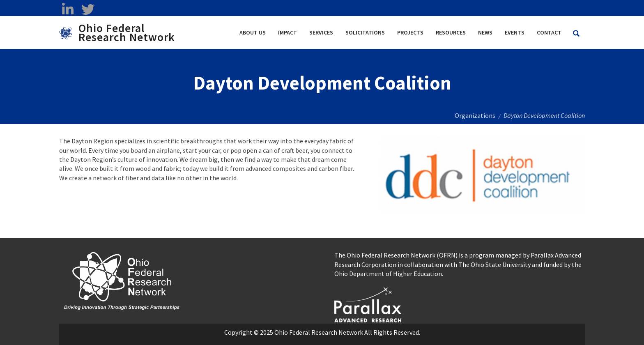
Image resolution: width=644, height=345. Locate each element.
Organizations (475, 115)
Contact (549, 32)
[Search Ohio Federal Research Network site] (576, 33)
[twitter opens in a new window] (88, 9)
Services (321, 32)
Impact (287, 32)
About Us (253, 32)
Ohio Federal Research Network (127, 32)
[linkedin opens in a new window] (68, 9)
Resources (451, 32)
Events (515, 32)
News (485, 32)
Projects (410, 32)
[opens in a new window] (368, 304)
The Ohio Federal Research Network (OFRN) (396, 255)
